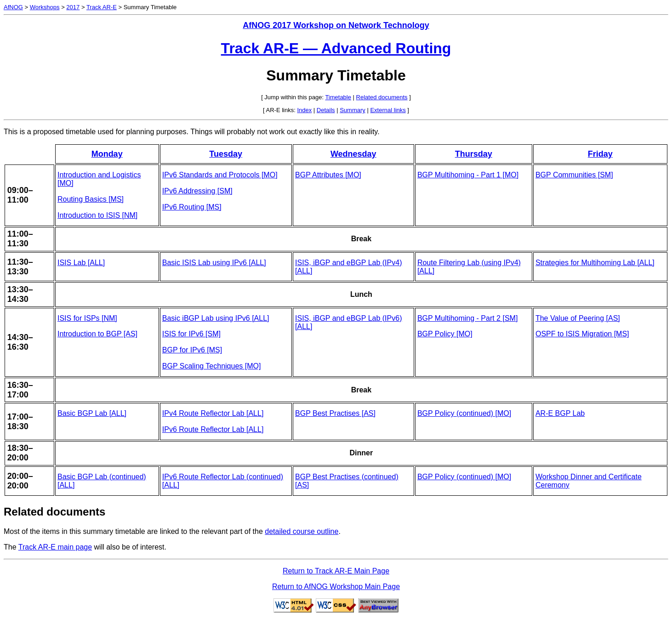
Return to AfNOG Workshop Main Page (336, 587)
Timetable (338, 97)
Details (326, 110)
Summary (353, 110)
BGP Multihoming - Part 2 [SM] (467, 318)
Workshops (45, 7)
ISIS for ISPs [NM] (87, 318)
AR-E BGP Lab (560, 413)
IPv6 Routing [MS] (192, 207)
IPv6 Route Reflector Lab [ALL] (213, 429)
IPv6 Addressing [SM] (197, 191)
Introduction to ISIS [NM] (97, 215)
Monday (107, 154)
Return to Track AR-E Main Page (336, 571)
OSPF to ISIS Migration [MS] (582, 334)
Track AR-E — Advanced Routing (336, 48)
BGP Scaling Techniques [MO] (212, 366)
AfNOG (13, 7)
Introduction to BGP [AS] (97, 334)
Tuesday (226, 154)
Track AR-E (102, 7)
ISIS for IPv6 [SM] (191, 334)
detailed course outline (302, 531)
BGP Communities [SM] (574, 175)
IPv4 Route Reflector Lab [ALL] (213, 413)
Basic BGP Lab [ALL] (92, 413)
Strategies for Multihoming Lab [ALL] (595, 263)
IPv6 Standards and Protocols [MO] (220, 175)
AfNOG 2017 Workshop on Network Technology (336, 25)
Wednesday (353, 154)
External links (388, 110)
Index (304, 110)
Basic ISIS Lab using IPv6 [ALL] (214, 263)
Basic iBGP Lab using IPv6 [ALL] (216, 318)
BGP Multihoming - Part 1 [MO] (468, 175)
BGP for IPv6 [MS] (192, 350)
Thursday (474, 154)
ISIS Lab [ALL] (81, 263)
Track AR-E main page (55, 547)
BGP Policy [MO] (445, 334)
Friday (600, 154)
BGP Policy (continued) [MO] (464, 413)
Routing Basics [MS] (91, 199)
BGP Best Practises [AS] (335, 413)
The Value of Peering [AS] (578, 318)
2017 (73, 7)
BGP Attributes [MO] (328, 175)
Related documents (382, 97)
